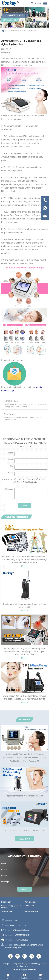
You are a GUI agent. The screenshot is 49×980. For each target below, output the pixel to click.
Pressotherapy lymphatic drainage (11, 907)
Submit (24, 889)
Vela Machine (7, 911)
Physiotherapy (30, 902)
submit (24, 506)
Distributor (21, 479)
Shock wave (29, 906)
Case (23, 31)
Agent (41, 479)
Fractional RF (31, 31)
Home (17, 31)
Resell (32, 479)
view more (24, 839)
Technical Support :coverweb (24, 969)
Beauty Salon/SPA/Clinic (27, 482)
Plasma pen (6, 902)
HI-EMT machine (31, 911)
